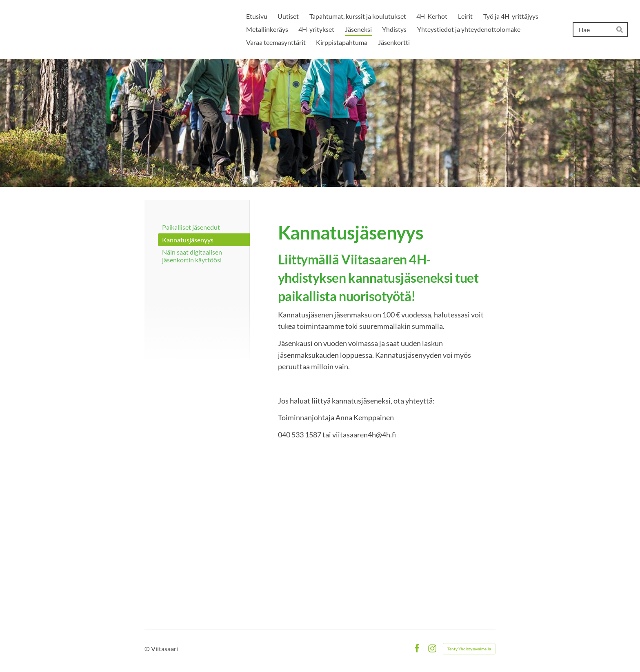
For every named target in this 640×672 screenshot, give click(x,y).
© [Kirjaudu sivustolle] (148, 649)
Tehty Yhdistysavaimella (469, 649)
